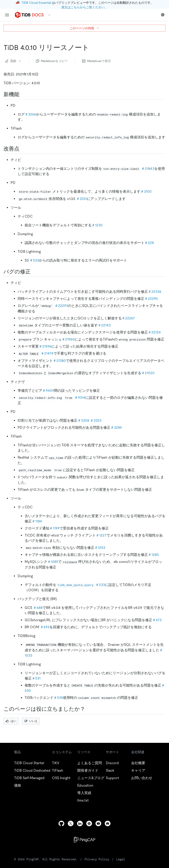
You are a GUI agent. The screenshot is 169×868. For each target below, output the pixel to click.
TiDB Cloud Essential (36, 3)
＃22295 (151, 299)
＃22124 (154, 332)
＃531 (36, 678)
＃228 (149, 243)
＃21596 (45, 346)
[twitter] (71, 823)
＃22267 (128, 318)
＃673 (157, 620)
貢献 (13, 61)
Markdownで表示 (96, 61)
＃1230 (97, 225)
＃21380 (59, 361)
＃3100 (146, 191)
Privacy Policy (97, 859)
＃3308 (83, 420)
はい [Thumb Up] (11, 721)
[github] (61, 823)
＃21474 (47, 353)
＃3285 (116, 428)
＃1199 (54, 528)
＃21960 (68, 339)
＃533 (34, 260)
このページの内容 (84, 28)
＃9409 (48, 391)
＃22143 (104, 325)
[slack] (89, 823)
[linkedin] (80, 823)
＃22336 (155, 292)
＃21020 (148, 373)
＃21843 (148, 169)
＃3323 (96, 420)
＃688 (38, 608)
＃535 (58, 698)
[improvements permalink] (23, 149)
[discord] (108, 823)
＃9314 (80, 398)
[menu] (7, 15)
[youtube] (98, 823)
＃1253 (100, 548)
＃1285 (53, 562)
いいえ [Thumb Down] (31, 721)
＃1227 (101, 535)
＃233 (100, 585)
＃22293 (61, 306)
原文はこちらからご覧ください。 (84, 7)
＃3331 (82, 199)
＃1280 (153, 555)
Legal (121, 859)
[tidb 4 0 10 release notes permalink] (93, 48)
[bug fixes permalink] (34, 272)
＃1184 (37, 521)
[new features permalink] (23, 94)
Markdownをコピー (52, 61)
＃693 (45, 627)
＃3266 (30, 114)
